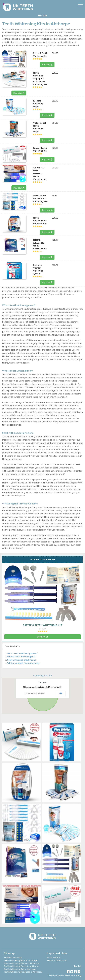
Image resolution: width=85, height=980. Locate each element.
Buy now (47, 65)
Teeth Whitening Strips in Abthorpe (22, 963)
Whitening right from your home (24, 663)
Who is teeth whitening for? (21, 657)
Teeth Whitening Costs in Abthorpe (21, 966)
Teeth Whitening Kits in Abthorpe (21, 960)
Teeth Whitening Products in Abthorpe (23, 972)
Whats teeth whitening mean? (22, 653)
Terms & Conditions (57, 960)
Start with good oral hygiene (22, 660)
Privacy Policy (53, 958)
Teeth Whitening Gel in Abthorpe (20, 969)
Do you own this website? (35, 693)
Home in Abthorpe (13, 958)
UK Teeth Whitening (71, 975)
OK (61, 693)
